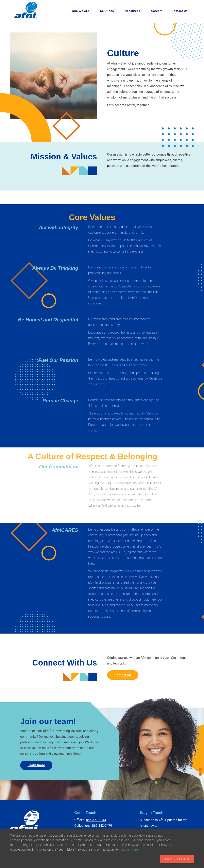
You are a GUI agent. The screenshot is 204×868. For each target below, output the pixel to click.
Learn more (36, 765)
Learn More (130, 849)
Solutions (107, 11)
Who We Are (80, 11)
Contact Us (180, 11)
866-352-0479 (102, 826)
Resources (132, 11)
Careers (157, 11)
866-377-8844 (96, 820)
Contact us (123, 675)
